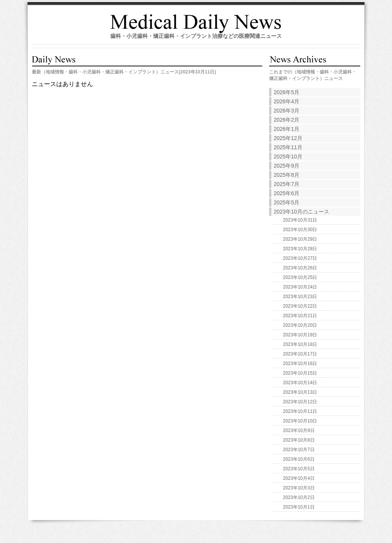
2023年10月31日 (300, 220)
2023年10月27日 (300, 258)
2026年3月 (287, 111)
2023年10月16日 (300, 364)
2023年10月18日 (300, 344)
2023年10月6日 (299, 459)
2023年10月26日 (300, 268)
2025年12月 (288, 138)
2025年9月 (287, 166)
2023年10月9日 (299, 430)
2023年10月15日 (300, 373)
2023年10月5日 (299, 469)
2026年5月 (287, 92)
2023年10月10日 (300, 421)
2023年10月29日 (300, 239)
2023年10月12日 (300, 402)
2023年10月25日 (300, 277)
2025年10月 (288, 157)
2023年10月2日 (299, 497)
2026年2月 (287, 120)
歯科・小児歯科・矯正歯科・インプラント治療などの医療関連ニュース (196, 36)
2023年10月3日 (299, 488)
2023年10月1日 (299, 507)
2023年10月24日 (300, 287)
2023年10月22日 (300, 306)
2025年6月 (287, 193)
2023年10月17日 (300, 354)
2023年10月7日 (299, 450)
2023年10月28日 (300, 249)
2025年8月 (287, 175)
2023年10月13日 (300, 392)
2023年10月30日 (300, 230)
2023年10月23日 (300, 297)
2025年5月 (287, 202)
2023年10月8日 (299, 440)
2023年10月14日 (300, 383)
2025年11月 (288, 147)
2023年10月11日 (300, 411)
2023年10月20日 (300, 325)
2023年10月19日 (300, 335)
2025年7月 (287, 184)
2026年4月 (287, 101)
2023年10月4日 (299, 478)
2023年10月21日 (300, 316)
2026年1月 (287, 129)
